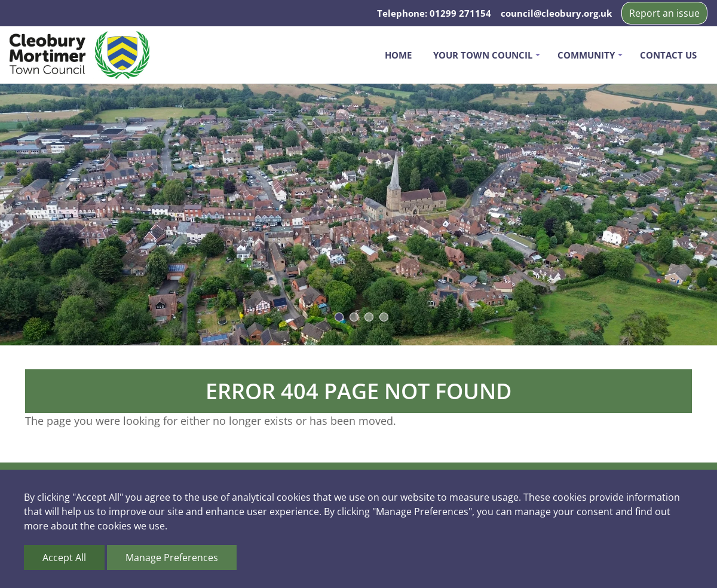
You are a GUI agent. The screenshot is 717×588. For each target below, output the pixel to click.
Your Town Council (483, 55)
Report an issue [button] (664, 13)
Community (586, 55)
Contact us (668, 55)
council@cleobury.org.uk (556, 13)
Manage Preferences (172, 558)
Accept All (64, 558)
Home (398, 55)
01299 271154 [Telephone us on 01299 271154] (460, 13)
